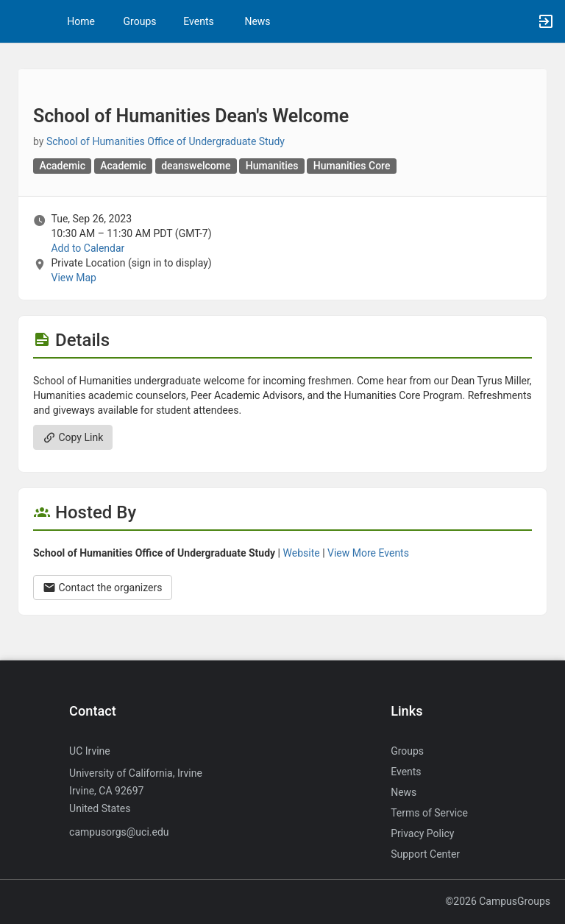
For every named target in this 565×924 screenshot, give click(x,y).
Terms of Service (429, 813)
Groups (140, 21)
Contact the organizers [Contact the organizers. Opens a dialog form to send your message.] (103, 588)
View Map (73, 278)
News (257, 21)
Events (198, 21)
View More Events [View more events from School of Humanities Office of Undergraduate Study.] (368, 553)
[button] (18, 21)
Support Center (425, 854)
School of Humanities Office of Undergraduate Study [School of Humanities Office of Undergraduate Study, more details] (166, 141)
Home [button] (81, 21)
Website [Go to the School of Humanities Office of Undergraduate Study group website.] (302, 553)
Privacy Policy (422, 833)
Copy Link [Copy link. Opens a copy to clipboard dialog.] (73, 437)
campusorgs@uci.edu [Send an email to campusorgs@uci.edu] (119, 832)
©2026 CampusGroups (498, 901)
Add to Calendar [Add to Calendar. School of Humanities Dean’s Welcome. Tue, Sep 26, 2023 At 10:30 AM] (88, 248)
